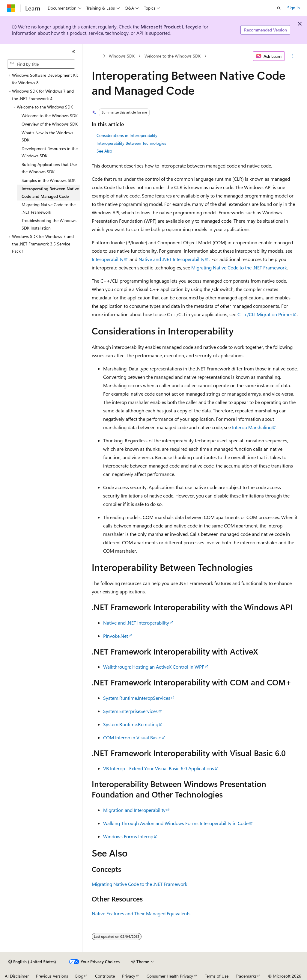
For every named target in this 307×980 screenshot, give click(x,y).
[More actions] (292, 56)
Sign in (294, 8)
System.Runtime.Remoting (131, 724)
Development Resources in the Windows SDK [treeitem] (50, 152)
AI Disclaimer (17, 976)
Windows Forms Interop (128, 836)
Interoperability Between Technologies (131, 143)
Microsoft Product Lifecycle (171, 27)
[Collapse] (73, 52)
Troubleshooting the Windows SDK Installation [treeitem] (49, 224)
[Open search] (279, 8)
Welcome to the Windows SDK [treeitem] (50, 116)
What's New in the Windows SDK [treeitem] (47, 136)
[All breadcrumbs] (97, 56)
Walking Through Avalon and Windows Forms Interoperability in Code (176, 823)
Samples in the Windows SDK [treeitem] (49, 180)
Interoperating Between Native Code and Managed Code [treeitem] (50, 192)
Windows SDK (122, 56)
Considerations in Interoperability (127, 135)
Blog (79, 976)
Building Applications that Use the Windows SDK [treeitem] (49, 168)
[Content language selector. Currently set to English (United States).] (32, 962)
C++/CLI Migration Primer (265, 314)
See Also (104, 151)
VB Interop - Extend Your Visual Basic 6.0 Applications (159, 768)
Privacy (129, 976)
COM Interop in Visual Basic (132, 737)
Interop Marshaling (252, 427)
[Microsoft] (11, 8)
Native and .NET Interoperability (171, 259)
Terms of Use (217, 976)
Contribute (105, 976)
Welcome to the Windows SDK (173, 56)
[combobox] (41, 64)
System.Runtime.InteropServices (137, 698)
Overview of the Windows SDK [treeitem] (50, 124)
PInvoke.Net (116, 636)
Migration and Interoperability (134, 810)
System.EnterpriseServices (130, 711)
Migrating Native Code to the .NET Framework (239, 267)
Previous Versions (52, 976)
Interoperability (108, 259)
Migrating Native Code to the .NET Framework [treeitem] (49, 208)
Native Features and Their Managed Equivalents (141, 913)
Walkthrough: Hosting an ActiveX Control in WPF (154, 667)
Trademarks (246, 976)
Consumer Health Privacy (170, 976)
